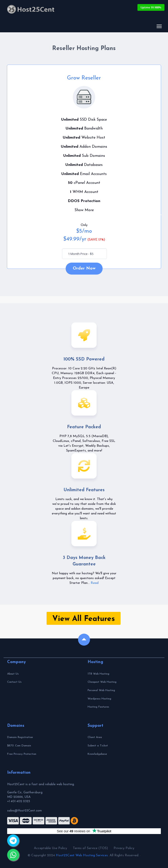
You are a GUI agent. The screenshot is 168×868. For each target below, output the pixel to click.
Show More (84, 210)
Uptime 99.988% (151, 7)
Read (95, 583)
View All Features (84, 619)
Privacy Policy (124, 848)
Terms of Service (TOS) (90, 848)
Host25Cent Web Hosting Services (82, 855)
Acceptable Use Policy (50, 848)
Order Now (84, 268)
